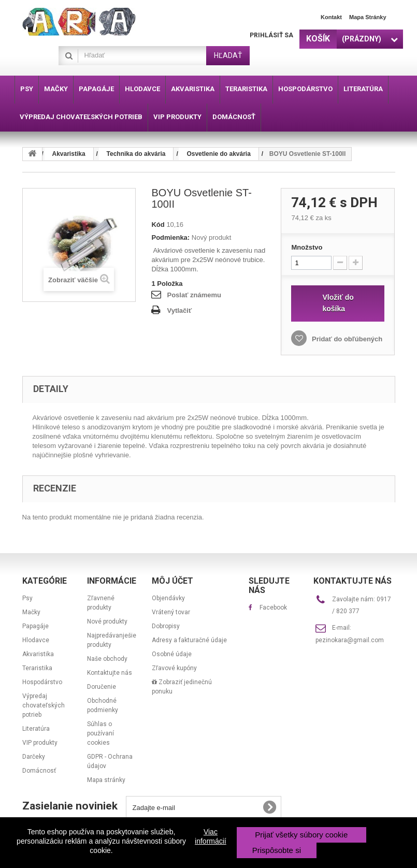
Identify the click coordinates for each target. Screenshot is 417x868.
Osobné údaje (172, 654)
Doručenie (102, 687)
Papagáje (35, 626)
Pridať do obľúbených (346, 339)
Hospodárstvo (42, 682)
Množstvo (307, 247)
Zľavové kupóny (174, 668)
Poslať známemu (194, 295)
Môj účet (172, 581)
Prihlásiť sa (271, 35)
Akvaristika (38, 654)
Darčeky (34, 757)
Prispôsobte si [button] (277, 850)
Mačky (31, 612)
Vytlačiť (179, 310)
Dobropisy (166, 626)
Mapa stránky (368, 17)
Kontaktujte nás (110, 673)
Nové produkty (107, 621)
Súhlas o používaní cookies (100, 733)
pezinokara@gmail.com (350, 640)
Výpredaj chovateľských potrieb (44, 705)
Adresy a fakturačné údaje (189, 640)
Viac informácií (211, 836)
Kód (158, 225)
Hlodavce (36, 640)
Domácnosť (39, 771)
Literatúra (36, 729)
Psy (27, 598)
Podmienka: (170, 237)
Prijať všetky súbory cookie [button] (301, 835)
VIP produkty (40, 743)
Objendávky (168, 598)
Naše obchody (107, 659)
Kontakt (331, 17)
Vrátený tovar (171, 612)
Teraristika (37, 668)
